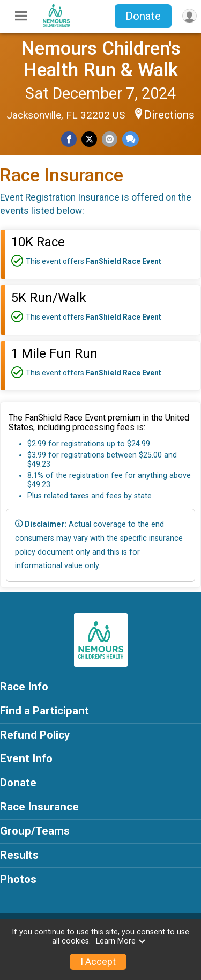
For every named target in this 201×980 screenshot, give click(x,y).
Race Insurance (39, 807)
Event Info (26, 758)
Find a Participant (44, 711)
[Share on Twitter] (89, 139)
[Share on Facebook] (69, 139)
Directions (169, 115)
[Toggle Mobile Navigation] (21, 16)
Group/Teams (35, 831)
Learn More (121, 941)
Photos (18, 879)
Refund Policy (35, 735)
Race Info (24, 687)
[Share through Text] (131, 139)
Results (19, 855)
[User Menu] (189, 16)
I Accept (98, 962)
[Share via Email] (110, 139)
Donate (143, 16)
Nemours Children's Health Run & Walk (101, 59)
